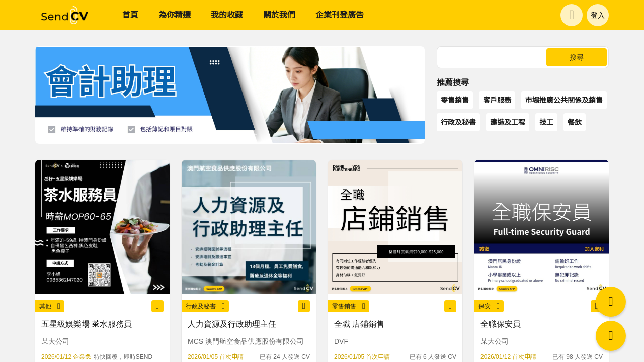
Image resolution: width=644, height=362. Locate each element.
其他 (50, 306)
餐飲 (575, 122)
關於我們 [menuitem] (279, 15)
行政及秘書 (458, 122)
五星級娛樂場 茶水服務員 (87, 324)
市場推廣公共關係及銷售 (564, 100)
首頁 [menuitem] (130, 15)
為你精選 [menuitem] (175, 15)
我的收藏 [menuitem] (227, 15)
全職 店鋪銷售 (359, 324)
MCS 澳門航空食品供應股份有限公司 (246, 341)
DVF (341, 341)
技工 (546, 122)
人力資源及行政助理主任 (232, 324)
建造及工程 (508, 122)
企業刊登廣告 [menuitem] (340, 15)
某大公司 (55, 341)
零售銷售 (455, 100)
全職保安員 (501, 324)
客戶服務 (497, 100)
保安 (489, 306)
